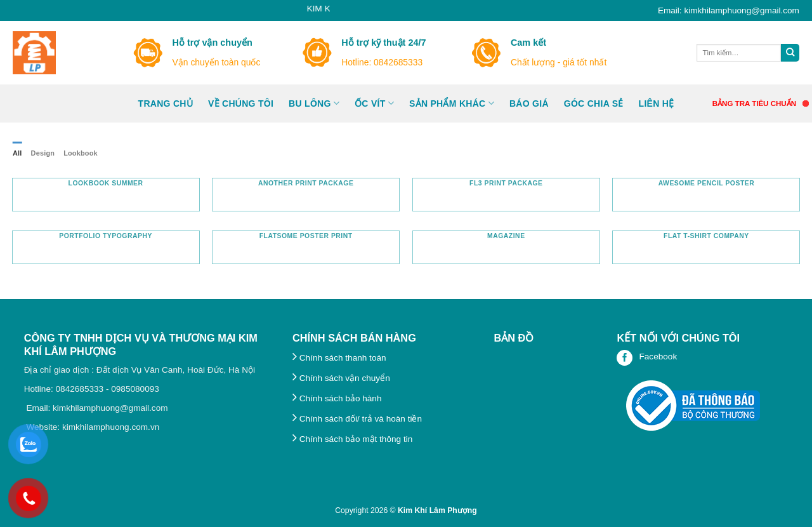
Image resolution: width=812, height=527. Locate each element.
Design (43, 153)
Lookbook (81, 153)
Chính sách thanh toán (339, 358)
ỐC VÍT (374, 103)
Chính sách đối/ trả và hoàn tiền (357, 419)
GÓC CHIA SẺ (594, 103)
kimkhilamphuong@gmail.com (110, 408)
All (17, 153)
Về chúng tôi (241, 103)
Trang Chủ (166, 103)
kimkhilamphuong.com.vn (111, 427)
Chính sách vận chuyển (341, 378)
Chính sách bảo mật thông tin (352, 439)
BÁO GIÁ (529, 103)
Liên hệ (657, 103)
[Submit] (790, 53)
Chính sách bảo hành (337, 398)
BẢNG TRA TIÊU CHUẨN (754, 103)
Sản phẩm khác (452, 103)
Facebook (647, 358)
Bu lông (314, 103)
